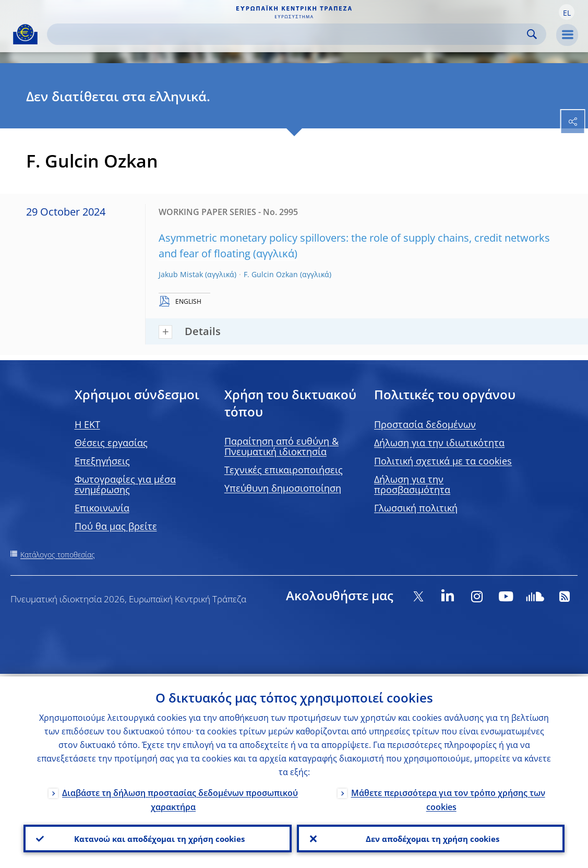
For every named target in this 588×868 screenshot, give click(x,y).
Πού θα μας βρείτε (116, 526)
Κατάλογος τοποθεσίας (58, 555)
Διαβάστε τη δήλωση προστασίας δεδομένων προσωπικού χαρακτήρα (180, 797)
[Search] (288, 34)
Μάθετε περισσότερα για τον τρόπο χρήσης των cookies (448, 797)
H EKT (87, 424)
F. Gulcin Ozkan (271, 274)
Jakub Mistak (181, 274)
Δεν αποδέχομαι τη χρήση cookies (431, 837)
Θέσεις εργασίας (111, 443)
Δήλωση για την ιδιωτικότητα (439, 443)
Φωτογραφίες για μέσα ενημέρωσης (125, 484)
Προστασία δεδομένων (425, 424)
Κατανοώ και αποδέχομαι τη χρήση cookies (158, 837)
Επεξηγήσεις (102, 461)
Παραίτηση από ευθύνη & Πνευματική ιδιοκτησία (281, 446)
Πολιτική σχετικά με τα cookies (443, 461)
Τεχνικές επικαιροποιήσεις (284, 470)
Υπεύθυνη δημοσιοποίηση (283, 488)
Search (532, 34)
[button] (567, 12)
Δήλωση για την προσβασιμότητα (412, 484)
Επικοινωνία (102, 508)
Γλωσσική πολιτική (416, 508)
